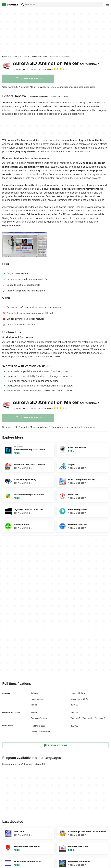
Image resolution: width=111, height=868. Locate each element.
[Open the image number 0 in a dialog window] (25, 245)
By (20, 69)
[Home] (5, 57)
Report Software (55, 745)
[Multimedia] (24, 57)
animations (8, 106)
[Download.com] (10, 5)
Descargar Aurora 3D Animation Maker (22, 764)
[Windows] (14, 57)
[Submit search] (23, 5)
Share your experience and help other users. (73, 87)
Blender (80, 207)
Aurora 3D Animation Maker (56, 63)
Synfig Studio (10, 218)
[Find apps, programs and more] (62, 5)
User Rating (55, 69)
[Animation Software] (39, 57)
